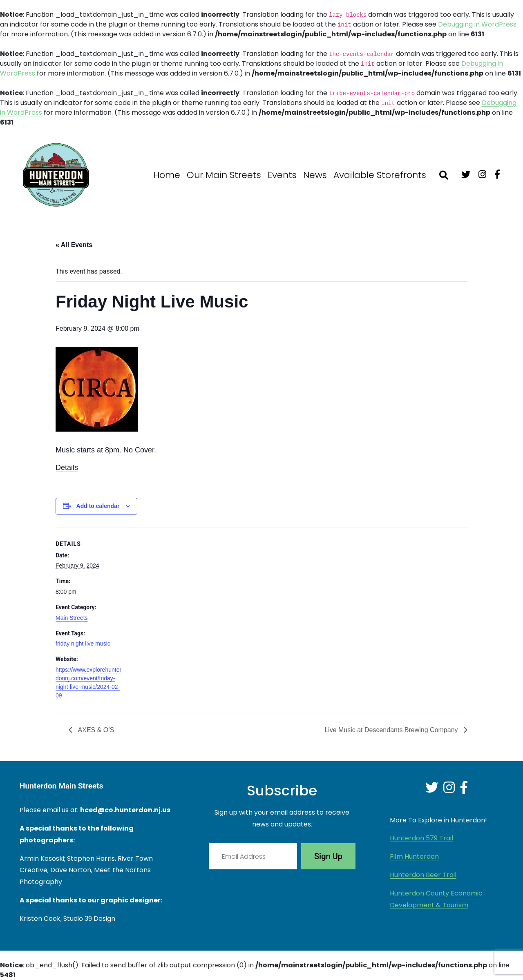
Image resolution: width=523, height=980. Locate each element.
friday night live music (83, 644)
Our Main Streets (224, 175)
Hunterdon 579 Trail (421, 838)
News (315, 175)
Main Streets (72, 618)
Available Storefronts (380, 175)
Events (282, 175)
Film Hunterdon (414, 856)
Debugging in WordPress (477, 24)
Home (167, 175)
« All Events (74, 245)
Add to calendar (98, 506)
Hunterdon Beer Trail (423, 875)
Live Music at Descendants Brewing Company (392, 730)
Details (67, 468)
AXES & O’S (95, 730)
